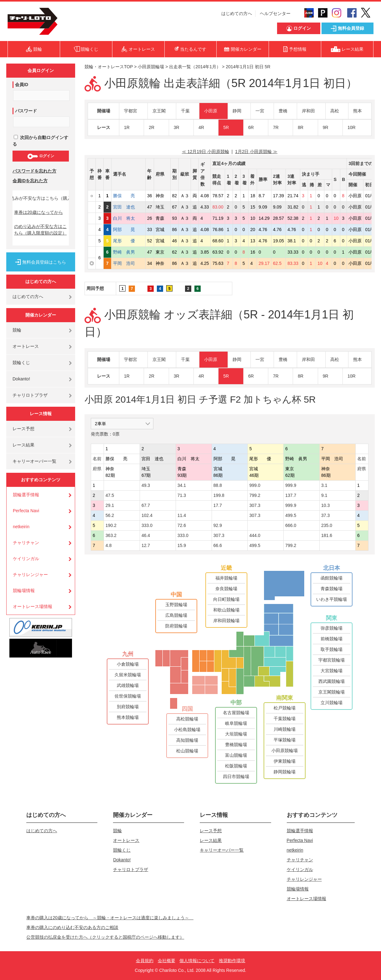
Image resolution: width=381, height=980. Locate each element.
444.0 (255, 535)
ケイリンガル (26, 559)
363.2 (111, 535)
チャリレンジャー (30, 575)
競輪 (17, 330)
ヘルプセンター (275, 13)
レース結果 (23, 445)
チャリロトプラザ (30, 395)
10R (352, 127)
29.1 (110, 505)
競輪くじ (21, 363)
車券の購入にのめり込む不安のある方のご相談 (72, 927)
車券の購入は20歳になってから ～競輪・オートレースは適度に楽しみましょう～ (110, 918)
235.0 (327, 525)
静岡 (237, 111)
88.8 (218, 485)
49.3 (146, 485)
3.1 (324, 485)
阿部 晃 (128, 230)
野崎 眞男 (128, 252)
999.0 (255, 485)
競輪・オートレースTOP (109, 67)
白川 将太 (128, 218)
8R (301, 127)
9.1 (324, 495)
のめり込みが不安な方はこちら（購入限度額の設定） (40, 230)
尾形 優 (128, 241)
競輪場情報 (24, 591)
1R (127, 127)
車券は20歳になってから (39, 212)
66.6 (218, 545)
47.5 (110, 495)
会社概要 (167, 961)
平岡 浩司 (128, 263)
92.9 (218, 525)
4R (201, 127)
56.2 (110, 515)
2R (152, 127)
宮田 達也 (128, 207)
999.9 (291, 485)
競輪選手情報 (26, 495)
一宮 (260, 111)
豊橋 (283, 111)
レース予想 (23, 429)
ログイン (41, 156)
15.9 (182, 545)
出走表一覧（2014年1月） (195, 67)
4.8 (108, 545)
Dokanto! (21, 379)
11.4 (182, 515)
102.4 (147, 515)
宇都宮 (131, 111)
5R (226, 127)
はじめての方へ (237, 13)
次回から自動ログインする (40, 141)
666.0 (291, 525)
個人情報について (197, 961)
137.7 (291, 495)
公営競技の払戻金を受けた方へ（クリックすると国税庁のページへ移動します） (105, 937)
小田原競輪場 (151, 67)
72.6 (182, 525)
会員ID (22, 85)
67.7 (146, 505)
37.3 (325, 515)
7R (276, 127)
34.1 (182, 485)
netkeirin (21, 527)
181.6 (327, 535)
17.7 (218, 505)
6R (251, 127)
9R (326, 127)
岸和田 (308, 111)
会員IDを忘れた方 (30, 181)
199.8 (219, 495)
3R (177, 127)
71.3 (182, 495)
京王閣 (159, 111)
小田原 (211, 111)
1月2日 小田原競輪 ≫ (256, 152)
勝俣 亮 (128, 196)
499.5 (291, 515)
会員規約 (145, 961)
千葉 (185, 111)
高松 (335, 111)
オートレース (26, 346)
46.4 (146, 535)
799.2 (255, 495)
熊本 (358, 111)
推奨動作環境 (232, 961)
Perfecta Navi (26, 511)
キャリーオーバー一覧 (34, 461)
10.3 (325, 505)
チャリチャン (26, 543)
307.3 (255, 505)
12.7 (146, 545)
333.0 (147, 525)
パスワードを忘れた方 (34, 171)
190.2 (111, 525)
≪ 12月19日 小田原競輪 (206, 152)
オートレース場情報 (33, 606)
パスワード (26, 111)
